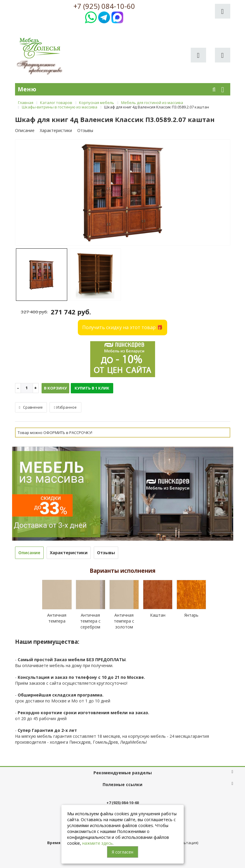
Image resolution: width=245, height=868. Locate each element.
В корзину (55, 388)
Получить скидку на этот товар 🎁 (122, 327)
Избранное (65, 407)
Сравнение (31, 407)
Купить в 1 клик (92, 388)
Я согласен (122, 852)
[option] (123, 193)
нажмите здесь (97, 843)
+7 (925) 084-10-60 (104, 6)
